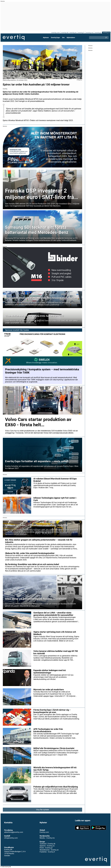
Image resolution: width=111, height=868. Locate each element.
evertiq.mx (90, 33)
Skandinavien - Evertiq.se (49, 850)
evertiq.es (73, 33)
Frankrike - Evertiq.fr (47, 852)
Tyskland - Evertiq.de (47, 844)
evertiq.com (56, 33)
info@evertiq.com (11, 838)
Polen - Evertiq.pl (46, 848)
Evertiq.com (44, 832)
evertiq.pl (98, 33)
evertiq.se (106, 33)
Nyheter (46, 38)
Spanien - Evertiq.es (47, 846)
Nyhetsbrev (71, 38)
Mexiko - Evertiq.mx (47, 838)
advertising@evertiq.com (14, 832)
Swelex (26, 330)
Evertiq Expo (55, 38)
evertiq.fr (81, 33)
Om (63, 38)
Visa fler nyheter (43, 810)
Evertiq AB (14, 38)
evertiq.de (65, 33)
